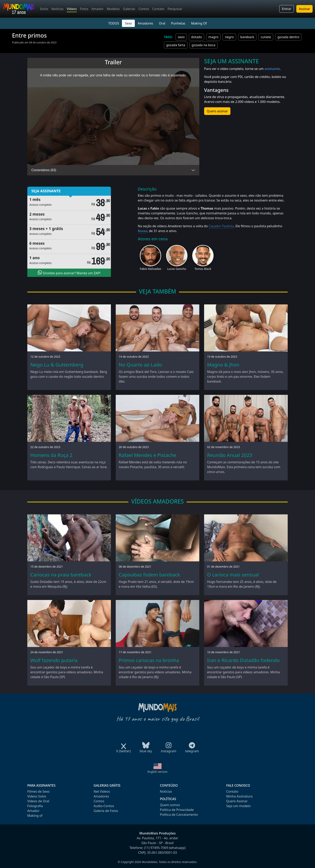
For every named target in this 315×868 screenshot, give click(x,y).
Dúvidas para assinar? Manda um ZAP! (69, 273)
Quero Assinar (237, 801)
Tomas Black (203, 269)
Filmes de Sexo (38, 791)
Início (44, 9)
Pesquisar (175, 9)
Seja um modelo (238, 806)
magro (213, 37)
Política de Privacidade (177, 810)
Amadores (146, 23)
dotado (196, 37)
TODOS (114, 23)
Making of (35, 816)
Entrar (286, 9)
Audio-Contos (104, 806)
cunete (266, 37)
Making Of (199, 23)
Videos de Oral (38, 801)
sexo (181, 37)
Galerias (129, 9)
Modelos (113, 9)
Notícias (57, 9)
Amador (97, 9)
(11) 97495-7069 (156, 848)
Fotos (84, 9)
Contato (158, 9)
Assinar (304, 9)
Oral (162, 23)
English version (157, 772)
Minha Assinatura (239, 796)
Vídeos (72, 9)
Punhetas (178, 23)
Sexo (128, 23)
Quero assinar (217, 111)
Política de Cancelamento (179, 815)
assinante (272, 69)
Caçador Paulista (221, 226)
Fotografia (35, 806)
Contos (144, 9)
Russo (143, 231)
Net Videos (102, 791)
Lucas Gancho (177, 269)
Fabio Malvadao (150, 269)
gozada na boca (204, 45)
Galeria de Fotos (106, 811)
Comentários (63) (44, 170)
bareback (247, 37)
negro (229, 37)
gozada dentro (288, 37)
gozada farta (176, 45)
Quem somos (170, 805)
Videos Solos (37, 796)
